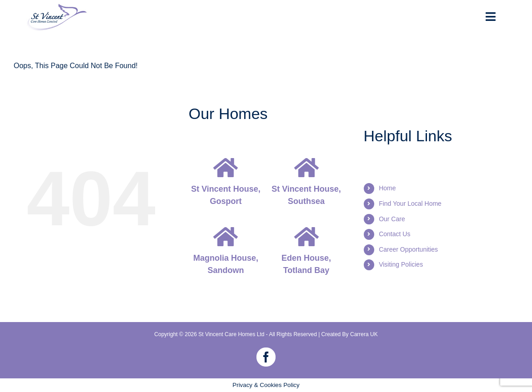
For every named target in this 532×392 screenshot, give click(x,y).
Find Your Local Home (410, 203)
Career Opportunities (408, 249)
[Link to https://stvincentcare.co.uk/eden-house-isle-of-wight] (306, 237)
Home (387, 188)
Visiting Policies (401, 264)
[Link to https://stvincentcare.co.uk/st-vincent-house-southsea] (306, 168)
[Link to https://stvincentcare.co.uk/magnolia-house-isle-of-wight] (226, 237)
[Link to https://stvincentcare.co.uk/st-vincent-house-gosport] (226, 168)
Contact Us (394, 234)
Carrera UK (364, 334)
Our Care (392, 219)
